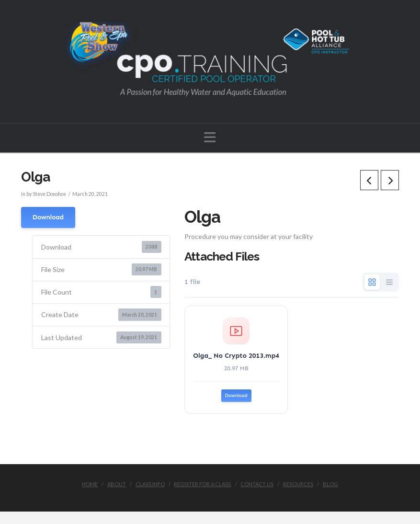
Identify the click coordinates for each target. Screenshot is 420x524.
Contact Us (257, 484)
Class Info (150, 484)
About (117, 484)
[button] (210, 137)
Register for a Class (202, 484)
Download (48, 217)
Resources (298, 484)
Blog (330, 484)
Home (90, 484)
